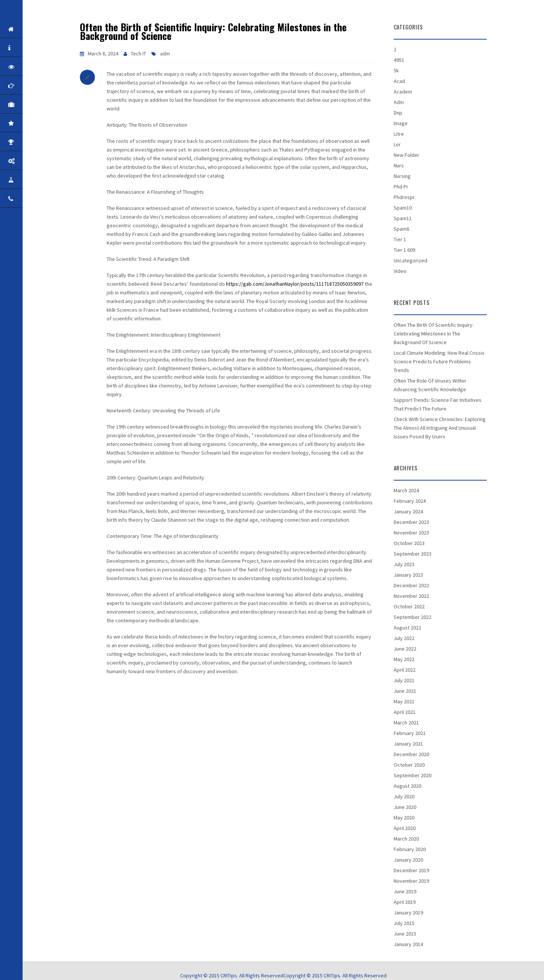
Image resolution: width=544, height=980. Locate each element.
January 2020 (408, 860)
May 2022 (404, 659)
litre (399, 134)
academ (403, 92)
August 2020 (407, 786)
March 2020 (406, 839)
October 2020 (409, 765)
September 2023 (413, 554)
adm (165, 54)
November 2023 (411, 533)
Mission (24, 86)
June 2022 (405, 649)
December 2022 (411, 585)
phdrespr (404, 197)
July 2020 (404, 796)
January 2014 (408, 944)
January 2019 (408, 913)
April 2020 (405, 828)
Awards (24, 142)
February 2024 (410, 501)
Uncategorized (410, 260)
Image (401, 123)
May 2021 (404, 701)
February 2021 (410, 733)
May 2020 (404, 818)
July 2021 (404, 680)
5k (396, 70)
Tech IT (138, 54)
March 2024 (406, 490)
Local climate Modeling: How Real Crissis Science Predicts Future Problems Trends (439, 361)
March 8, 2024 (103, 54)
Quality (24, 123)
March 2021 (406, 723)
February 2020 (410, 849)
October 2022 (409, 606)
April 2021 (405, 712)
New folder (406, 155)
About (24, 48)
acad (399, 81)
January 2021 (408, 744)
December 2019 (411, 870)
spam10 (403, 208)
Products (24, 161)
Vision (24, 67)
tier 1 (400, 239)
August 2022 (407, 628)
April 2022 (405, 670)
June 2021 (405, 691)
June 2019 (405, 891)
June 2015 (405, 934)
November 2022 (411, 596)
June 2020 (405, 807)
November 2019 (411, 881)
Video (400, 271)
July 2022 (404, 638)
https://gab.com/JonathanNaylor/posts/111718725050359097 (295, 284)
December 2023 (411, 522)
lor (397, 144)
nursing (402, 176)
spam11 (403, 218)
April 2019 (405, 902)
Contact (24, 199)
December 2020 (411, 754)
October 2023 (409, 543)
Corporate (24, 104)
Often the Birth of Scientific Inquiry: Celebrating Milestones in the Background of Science (213, 31)
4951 (399, 60)
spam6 (401, 229)
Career (24, 180)
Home (24, 29)
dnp (398, 113)
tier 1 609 (404, 250)
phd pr (401, 187)
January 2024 (408, 511)
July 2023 (404, 564)
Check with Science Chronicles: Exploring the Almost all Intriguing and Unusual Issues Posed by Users (440, 428)
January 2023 (408, 575)
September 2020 (413, 775)
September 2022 (413, 617)
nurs (399, 165)
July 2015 (404, 923)
